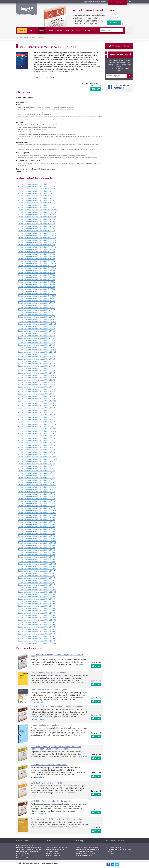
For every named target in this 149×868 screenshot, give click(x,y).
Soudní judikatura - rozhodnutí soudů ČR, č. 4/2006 (37, 608)
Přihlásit (129, 76)
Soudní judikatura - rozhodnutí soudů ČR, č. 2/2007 (37, 587)
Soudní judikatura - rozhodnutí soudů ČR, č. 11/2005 (37, 620)
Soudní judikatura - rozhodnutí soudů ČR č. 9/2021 (36, 191)
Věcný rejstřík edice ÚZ (121, 46)
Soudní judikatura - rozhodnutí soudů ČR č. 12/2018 (37, 263)
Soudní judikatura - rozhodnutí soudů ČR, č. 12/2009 (37, 510)
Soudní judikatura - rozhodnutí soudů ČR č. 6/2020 (36, 219)
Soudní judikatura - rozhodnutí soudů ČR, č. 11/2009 (37, 513)
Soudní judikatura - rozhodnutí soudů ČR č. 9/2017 (36, 298)
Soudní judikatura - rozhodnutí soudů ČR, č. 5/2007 (37, 580)
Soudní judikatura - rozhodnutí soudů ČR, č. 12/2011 (37, 457)
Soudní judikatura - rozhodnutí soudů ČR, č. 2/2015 (37, 371)
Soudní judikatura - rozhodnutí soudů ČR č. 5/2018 (36, 280)
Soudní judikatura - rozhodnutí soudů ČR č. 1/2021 (36, 208)
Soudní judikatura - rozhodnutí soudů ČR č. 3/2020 (36, 226)
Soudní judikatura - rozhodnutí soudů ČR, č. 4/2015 (37, 366)
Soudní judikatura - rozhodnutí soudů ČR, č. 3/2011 (37, 475)
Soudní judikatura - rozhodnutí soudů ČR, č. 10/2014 (37, 380)
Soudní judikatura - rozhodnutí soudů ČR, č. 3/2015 (37, 368)
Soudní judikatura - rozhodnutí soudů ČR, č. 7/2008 (37, 550)
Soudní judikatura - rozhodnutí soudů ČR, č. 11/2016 (37, 322)
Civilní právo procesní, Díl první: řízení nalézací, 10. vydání (57, 819)
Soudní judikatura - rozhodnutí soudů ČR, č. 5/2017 (37, 308)
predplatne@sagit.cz (94, 849)
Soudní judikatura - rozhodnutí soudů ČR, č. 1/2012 (37, 455)
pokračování (80, 664)
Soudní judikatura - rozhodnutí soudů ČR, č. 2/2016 (37, 343)
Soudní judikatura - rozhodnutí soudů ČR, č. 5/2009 (37, 527)
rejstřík (22, 31)
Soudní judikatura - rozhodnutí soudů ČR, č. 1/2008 (37, 562)
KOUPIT (97, 89)
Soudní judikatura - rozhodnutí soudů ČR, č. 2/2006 (37, 613)
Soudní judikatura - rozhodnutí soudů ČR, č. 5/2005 (37, 634)
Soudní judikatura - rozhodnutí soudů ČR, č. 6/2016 (37, 333)
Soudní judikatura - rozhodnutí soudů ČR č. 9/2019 (36, 245)
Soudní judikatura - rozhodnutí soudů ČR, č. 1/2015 (37, 373)
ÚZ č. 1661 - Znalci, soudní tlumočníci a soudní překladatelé (57, 707)
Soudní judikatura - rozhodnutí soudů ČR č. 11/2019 (37, 240)
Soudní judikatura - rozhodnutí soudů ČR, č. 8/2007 (37, 573)
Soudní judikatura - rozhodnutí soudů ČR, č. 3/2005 (37, 639)
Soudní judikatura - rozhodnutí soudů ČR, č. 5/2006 (37, 606)
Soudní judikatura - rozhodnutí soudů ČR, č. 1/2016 (37, 345)
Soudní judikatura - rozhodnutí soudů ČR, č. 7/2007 (37, 576)
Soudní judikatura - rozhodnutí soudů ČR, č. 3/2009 (37, 531)
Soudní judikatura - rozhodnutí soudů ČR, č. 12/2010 (37, 482)
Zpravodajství (113, 60)
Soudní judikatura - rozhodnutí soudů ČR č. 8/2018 (36, 273)
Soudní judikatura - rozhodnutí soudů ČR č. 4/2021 (36, 201)
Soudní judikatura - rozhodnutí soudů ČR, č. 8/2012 (37, 438)
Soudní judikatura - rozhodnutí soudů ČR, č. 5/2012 (37, 445)
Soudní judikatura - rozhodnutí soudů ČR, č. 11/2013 (37, 403)
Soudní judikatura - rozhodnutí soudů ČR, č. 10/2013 (37, 406)
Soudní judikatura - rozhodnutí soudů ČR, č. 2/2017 (37, 315)
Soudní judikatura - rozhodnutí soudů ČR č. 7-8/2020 (37, 217)
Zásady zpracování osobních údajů (120, 849)
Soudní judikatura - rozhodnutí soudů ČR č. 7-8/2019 (37, 247)
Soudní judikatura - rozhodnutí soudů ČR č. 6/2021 (36, 196)
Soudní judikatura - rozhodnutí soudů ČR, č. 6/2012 (37, 443)
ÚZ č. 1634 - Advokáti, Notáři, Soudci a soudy (51, 801)
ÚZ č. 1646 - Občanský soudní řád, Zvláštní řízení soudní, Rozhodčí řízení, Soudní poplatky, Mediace (56, 748)
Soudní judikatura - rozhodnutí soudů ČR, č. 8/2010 (37, 492)
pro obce (69, 30)
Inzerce (111, 851)
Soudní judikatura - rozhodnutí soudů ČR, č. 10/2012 (37, 434)
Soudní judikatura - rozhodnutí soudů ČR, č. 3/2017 (37, 312)
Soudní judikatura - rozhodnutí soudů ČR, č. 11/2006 (37, 592)
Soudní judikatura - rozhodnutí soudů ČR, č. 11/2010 (37, 485)
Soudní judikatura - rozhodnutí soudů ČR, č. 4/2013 (37, 420)
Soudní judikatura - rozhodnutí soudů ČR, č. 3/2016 (37, 340)
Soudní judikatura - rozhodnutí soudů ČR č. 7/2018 (36, 275)
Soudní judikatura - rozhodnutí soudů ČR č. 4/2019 (36, 254)
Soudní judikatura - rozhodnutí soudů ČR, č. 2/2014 (37, 396)
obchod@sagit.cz (95, 847)
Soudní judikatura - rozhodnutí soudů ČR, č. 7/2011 (37, 466)
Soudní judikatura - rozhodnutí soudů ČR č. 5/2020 (36, 221)
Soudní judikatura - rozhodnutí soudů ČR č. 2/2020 (36, 228)
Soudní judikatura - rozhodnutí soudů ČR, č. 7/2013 (37, 413)
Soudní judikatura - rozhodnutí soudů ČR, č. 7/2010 (37, 494)
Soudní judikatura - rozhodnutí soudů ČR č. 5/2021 (36, 198)
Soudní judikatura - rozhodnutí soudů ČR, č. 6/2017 (37, 305)
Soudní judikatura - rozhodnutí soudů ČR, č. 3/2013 (37, 422)
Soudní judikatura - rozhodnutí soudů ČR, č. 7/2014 (37, 385)
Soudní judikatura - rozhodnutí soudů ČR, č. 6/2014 (37, 387)
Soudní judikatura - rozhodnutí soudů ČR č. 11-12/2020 (38, 210)
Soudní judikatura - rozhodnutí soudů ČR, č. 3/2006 (37, 611)
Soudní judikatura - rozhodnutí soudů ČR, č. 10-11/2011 (38, 459)
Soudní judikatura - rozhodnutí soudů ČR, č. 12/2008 (37, 538)
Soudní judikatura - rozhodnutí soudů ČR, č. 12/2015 (37, 347)
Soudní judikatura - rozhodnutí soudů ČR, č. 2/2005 (37, 641)
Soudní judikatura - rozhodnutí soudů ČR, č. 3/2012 (37, 450)
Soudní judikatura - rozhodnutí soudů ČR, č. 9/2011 (37, 461)
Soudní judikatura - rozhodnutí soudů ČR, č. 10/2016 (37, 324)
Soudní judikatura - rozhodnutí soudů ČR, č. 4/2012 (37, 448)
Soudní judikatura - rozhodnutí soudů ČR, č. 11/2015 (37, 350)
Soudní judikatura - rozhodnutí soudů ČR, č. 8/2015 (37, 357)
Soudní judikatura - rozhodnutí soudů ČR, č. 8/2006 (37, 599)
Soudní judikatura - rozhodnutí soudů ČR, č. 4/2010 (37, 501)
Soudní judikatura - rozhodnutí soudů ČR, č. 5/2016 (37, 336)
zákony (51, 30)
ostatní (79, 30)
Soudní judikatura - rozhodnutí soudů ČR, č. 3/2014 (37, 394)
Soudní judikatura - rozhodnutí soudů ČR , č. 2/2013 (37, 424)
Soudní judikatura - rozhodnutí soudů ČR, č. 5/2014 (37, 389)
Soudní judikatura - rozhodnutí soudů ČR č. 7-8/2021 (37, 194)
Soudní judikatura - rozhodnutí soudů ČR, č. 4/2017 (37, 310)
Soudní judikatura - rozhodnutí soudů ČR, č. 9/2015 (37, 354)
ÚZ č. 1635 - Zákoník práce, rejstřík (46, 783)
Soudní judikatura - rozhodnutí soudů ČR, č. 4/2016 (37, 338)
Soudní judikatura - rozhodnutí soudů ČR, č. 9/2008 (37, 545)
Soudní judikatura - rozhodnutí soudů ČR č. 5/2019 (36, 252)
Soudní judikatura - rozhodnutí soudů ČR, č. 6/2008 (37, 552)
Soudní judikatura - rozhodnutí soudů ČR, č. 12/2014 (37, 375)
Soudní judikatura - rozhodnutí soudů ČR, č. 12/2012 (37, 429)
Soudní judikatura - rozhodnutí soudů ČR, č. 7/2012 (37, 441)
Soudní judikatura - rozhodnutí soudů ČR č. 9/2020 (36, 214)
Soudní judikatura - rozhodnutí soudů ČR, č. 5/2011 (37, 471)
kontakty (88, 30)
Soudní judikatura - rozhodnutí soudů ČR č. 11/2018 (37, 266)
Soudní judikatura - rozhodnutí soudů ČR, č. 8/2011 (37, 464)
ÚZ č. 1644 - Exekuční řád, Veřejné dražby (49, 765)
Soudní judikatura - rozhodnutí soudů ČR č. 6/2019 (36, 249)
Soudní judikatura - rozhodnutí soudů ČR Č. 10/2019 (37, 242)
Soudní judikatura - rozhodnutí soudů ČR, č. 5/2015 (37, 364)
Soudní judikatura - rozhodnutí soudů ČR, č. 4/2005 (37, 636)
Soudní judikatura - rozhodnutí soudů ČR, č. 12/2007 (37, 564)
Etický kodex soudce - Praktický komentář (49, 673)
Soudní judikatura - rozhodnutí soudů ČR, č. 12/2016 (37, 319)
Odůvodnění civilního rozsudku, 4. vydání (49, 690)
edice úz (33, 30)
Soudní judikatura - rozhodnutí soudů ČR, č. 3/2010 (37, 503)
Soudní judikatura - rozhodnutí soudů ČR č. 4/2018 (36, 282)
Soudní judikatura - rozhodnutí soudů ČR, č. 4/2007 (37, 583)
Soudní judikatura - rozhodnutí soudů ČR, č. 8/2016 (37, 329)
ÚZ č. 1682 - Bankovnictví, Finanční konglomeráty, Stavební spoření (57, 656)
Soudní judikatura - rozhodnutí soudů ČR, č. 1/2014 (37, 399)
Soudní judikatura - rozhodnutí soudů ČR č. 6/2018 (36, 277)
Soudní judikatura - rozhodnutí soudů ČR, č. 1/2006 (37, 615)
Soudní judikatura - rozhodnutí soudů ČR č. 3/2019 (36, 256)
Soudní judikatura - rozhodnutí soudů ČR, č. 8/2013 (37, 410)
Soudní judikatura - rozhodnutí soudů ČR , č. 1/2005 (37, 643)
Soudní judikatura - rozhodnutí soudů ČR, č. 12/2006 (37, 590)
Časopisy (41, 37)
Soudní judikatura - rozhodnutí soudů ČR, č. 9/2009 (37, 517)
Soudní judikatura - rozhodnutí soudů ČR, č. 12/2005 (37, 618)
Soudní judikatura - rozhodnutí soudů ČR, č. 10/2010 (37, 487)
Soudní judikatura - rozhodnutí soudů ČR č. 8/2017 (36, 301)
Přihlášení (118, 2)
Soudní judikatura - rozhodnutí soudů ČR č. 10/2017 (37, 296)
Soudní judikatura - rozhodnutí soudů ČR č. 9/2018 (36, 270)
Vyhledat (129, 30)
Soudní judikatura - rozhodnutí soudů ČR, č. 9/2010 (37, 489)
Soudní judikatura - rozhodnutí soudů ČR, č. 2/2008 (37, 559)
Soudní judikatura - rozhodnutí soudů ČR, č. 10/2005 (37, 622)
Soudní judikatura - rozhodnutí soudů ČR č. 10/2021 (37, 189)
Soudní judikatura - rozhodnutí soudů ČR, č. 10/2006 (37, 594)
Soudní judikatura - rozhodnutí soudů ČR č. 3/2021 (36, 203)
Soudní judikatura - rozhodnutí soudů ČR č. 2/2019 (36, 259)
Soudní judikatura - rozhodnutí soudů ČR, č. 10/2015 (37, 352)
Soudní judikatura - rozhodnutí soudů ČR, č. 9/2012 (37, 436)
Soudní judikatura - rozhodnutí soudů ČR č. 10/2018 (37, 268)
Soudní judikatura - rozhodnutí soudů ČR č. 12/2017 (37, 291)
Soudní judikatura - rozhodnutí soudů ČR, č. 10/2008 (37, 543)
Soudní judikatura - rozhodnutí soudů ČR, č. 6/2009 (37, 524)
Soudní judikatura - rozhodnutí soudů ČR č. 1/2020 (36, 231)
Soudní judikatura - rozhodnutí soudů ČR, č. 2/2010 (37, 506)
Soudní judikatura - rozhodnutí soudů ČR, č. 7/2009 (37, 522)
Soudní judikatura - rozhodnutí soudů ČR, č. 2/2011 (37, 478)
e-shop (42, 30)
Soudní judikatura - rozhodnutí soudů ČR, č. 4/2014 (37, 392)
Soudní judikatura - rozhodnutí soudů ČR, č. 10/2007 (37, 569)
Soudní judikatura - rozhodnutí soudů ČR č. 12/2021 (37, 184)
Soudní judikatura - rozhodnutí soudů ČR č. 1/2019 (36, 261)
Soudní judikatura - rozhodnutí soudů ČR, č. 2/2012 (37, 452)
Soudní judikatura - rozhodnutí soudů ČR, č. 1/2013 (37, 427)
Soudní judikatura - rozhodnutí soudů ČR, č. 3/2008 (37, 557)
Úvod (26, 37)
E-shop (33, 37)
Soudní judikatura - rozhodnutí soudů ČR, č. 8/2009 (37, 520)
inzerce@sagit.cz (88, 855)
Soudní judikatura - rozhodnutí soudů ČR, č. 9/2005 (37, 625)
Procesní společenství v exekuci (45, 725)
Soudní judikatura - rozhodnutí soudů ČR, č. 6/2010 (37, 496)
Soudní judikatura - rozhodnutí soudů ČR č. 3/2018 (36, 284)
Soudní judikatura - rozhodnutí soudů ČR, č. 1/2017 (37, 317)
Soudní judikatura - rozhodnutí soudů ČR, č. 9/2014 (37, 382)
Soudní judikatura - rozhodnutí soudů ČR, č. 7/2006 (37, 601)
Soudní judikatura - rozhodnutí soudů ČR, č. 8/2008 (37, 548)
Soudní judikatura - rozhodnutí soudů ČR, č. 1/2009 (37, 536)
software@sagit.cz (89, 851)
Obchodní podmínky (115, 847)
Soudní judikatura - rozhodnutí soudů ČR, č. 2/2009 (37, 534)
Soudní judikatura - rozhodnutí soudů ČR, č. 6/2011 (37, 468)
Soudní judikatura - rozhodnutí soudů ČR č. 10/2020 (37, 212)
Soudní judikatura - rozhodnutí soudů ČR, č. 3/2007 (37, 585)
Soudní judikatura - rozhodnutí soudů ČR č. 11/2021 (37, 187)
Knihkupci (111, 853)
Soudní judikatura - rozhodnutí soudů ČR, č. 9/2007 (37, 571)
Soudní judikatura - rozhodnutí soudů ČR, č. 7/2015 (37, 359)
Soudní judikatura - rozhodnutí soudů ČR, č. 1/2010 (37, 508)
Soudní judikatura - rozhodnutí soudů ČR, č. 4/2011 (37, 473)
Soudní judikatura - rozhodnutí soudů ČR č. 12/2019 (37, 233)
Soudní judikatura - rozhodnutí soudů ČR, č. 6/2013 (37, 415)
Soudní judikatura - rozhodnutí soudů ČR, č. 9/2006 (37, 597)
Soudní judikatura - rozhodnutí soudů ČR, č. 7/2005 (37, 629)
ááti (60, 30)
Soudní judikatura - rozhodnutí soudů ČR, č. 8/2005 (37, 627)
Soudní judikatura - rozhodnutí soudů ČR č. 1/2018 (36, 289)
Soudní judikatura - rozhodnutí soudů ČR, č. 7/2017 (37, 303)
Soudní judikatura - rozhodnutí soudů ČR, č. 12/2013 (37, 401)
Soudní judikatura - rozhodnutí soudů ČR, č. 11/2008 (37, 541)
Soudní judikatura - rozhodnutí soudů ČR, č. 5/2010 (37, 499)
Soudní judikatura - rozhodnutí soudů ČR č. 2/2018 (36, 287)
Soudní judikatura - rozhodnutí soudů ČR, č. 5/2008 (37, 555)
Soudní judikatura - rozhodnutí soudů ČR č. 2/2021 (36, 205)
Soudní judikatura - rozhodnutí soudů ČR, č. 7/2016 (37, 331)
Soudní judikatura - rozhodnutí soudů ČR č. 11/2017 (37, 294)
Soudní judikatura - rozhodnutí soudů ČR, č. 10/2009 (37, 515)
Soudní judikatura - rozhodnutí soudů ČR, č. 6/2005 (37, 632)
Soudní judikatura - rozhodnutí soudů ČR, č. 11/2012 (37, 431)
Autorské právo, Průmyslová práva (81, 7)
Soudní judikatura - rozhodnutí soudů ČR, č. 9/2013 (37, 408)
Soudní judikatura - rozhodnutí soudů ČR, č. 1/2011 (37, 480)
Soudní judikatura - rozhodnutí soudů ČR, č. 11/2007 (37, 566)
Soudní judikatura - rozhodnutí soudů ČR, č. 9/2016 (37, 326)
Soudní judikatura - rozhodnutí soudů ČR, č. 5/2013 (37, 417)
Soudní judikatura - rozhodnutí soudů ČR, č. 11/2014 (37, 378)
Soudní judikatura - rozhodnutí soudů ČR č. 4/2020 (36, 224)
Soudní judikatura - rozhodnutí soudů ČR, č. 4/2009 (37, 529)
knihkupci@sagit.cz (90, 853)
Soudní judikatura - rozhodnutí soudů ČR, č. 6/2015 (37, 361)
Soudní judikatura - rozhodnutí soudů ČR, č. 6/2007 (37, 578)
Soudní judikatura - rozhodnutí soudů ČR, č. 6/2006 (37, 604)
